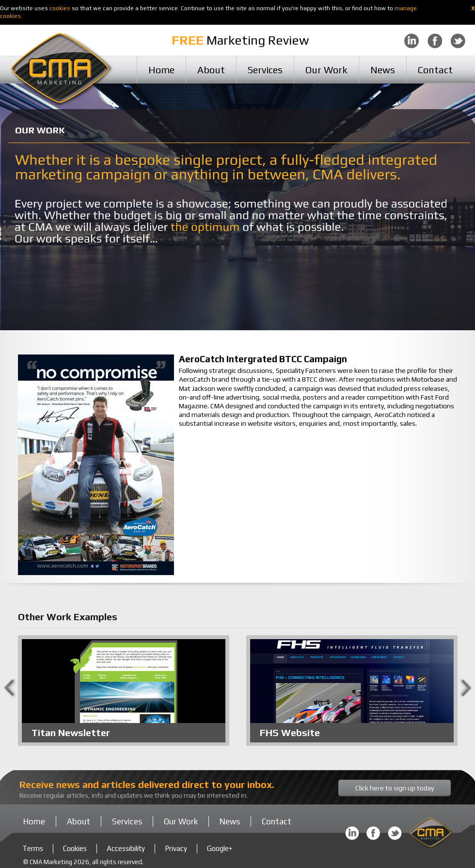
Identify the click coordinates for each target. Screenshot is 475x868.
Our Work (326, 70)
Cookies (75, 848)
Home (161, 70)
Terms (33, 848)
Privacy (176, 848)
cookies (60, 8)
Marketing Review (240, 40)
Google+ (220, 848)
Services (265, 70)
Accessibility (126, 848)
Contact (435, 70)
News (383, 70)
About (211, 70)
